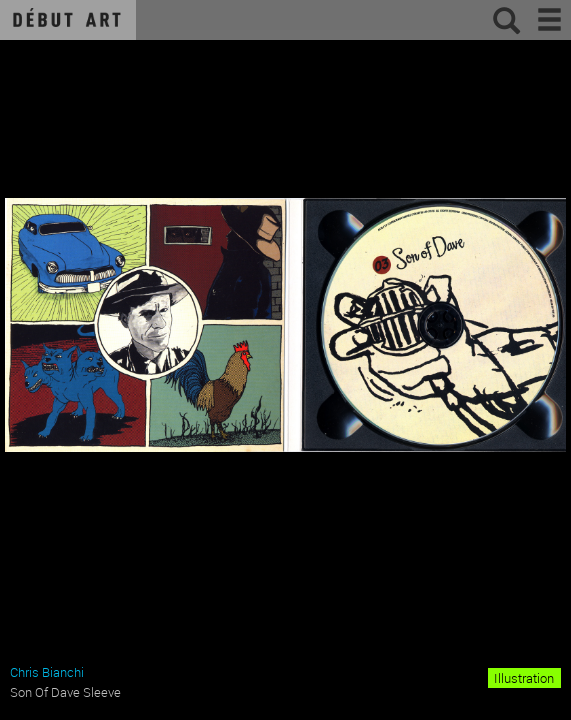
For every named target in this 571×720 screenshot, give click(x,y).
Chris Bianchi (47, 672)
